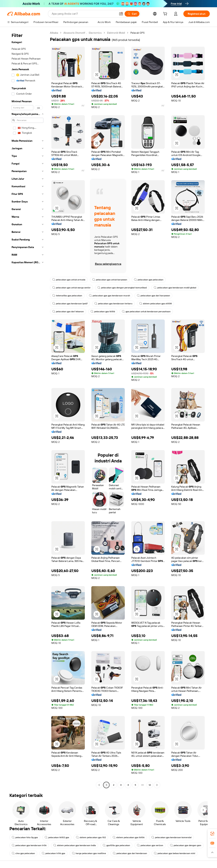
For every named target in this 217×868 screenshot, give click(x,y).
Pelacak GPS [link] (137, 33)
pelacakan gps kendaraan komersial (171, 837)
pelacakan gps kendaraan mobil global (175, 288)
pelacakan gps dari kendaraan (130, 853)
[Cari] (132, 14)
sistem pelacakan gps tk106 (129, 837)
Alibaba (54, 33)
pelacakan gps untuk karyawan (110, 280)
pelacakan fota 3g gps (25, 837)
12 (150, 785)
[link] (212, 834)
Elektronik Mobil (116, 33)
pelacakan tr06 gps (53, 853)
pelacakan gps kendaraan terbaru (113, 304)
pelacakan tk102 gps (57, 837)
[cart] (166, 14)
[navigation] (27, 409)
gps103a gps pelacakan (116, 845)
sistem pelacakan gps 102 (91, 837)
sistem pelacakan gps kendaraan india (75, 845)
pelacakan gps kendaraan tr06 (29, 845)
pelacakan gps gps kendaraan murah (109, 296)
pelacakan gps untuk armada (69, 280)
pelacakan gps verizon (150, 845)
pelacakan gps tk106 (103, 312)
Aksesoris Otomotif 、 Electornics (83, 33)
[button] (121, 14)
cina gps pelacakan (23, 853)
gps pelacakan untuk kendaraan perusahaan (146, 312)
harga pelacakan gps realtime (89, 853)
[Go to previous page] (99, 785)
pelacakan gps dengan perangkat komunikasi (122, 288)
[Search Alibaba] (84, 14)
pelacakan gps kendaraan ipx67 (70, 304)
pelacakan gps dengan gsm (186, 845)
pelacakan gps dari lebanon (68, 312)
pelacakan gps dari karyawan (153, 296)
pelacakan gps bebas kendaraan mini (175, 853)
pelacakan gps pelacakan (149, 280)
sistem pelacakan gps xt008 (155, 304)
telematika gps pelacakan (67, 296)
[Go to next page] (157, 785)
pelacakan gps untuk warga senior (71, 288)
